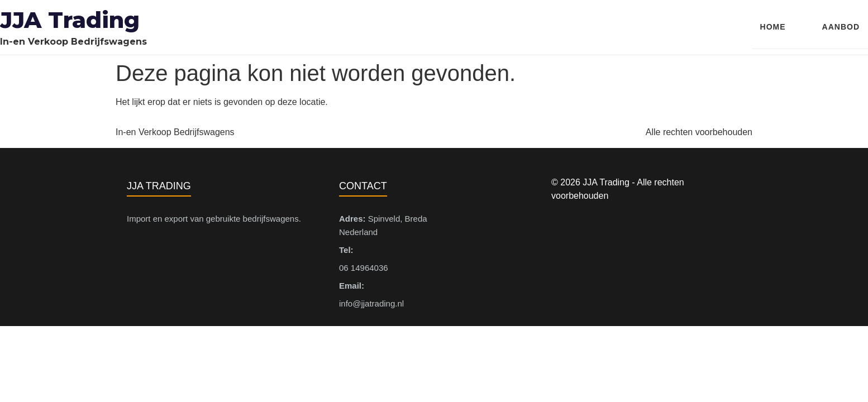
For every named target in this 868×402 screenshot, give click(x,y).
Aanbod (841, 27)
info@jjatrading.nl (371, 303)
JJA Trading (70, 20)
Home (773, 27)
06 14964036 (364, 268)
